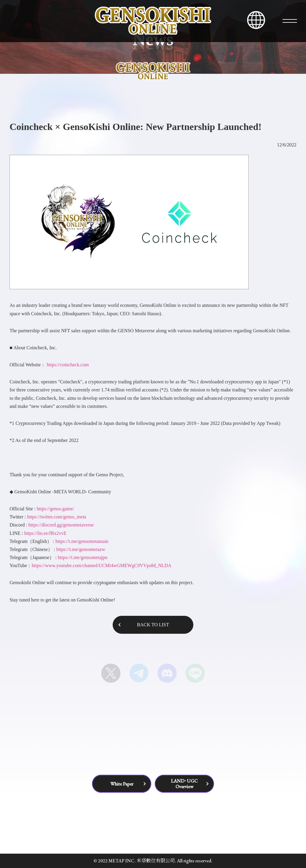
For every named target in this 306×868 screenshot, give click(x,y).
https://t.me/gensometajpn (82, 557)
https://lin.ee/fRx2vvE (45, 533)
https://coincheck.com (68, 365)
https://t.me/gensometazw (81, 549)
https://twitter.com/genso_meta (56, 517)
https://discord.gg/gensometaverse (61, 525)
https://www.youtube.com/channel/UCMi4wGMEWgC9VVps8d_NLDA (101, 565)
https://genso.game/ (55, 509)
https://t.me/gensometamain (82, 541)
